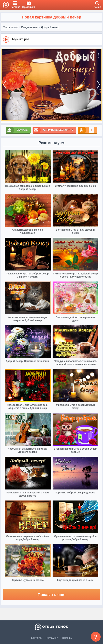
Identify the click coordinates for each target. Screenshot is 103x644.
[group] (51, 39)
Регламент (52, 638)
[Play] (6, 40)
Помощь (67, 638)
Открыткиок (10, 27)
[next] (98, 85)
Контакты (37, 638)
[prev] (5, 85)
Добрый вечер (50, 27)
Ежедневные (29, 27)
